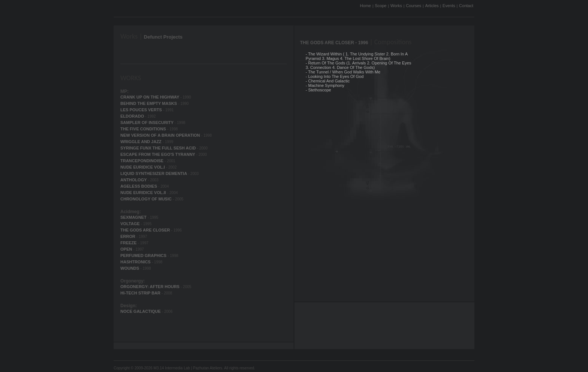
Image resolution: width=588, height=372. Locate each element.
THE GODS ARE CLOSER (146, 230)
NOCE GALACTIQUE (141, 311)
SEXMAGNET (134, 217)
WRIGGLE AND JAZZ (142, 142)
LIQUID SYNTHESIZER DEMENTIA (154, 173)
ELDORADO (133, 116)
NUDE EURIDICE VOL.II (144, 193)
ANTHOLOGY (134, 180)
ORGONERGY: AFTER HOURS (151, 287)
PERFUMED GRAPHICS (144, 255)
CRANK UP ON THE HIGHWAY (150, 97)
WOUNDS (130, 268)
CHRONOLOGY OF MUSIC (147, 199)
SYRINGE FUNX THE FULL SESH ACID (159, 148)
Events (449, 6)
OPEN (127, 249)
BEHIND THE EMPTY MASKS (149, 103)
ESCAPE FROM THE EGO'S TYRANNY (158, 154)
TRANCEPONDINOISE (142, 161)
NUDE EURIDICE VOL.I (143, 167)
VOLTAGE (131, 224)
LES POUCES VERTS (142, 110)
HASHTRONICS (136, 262)
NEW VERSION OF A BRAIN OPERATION (161, 135)
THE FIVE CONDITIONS (144, 129)
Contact (466, 6)
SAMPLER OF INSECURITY (148, 123)
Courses (413, 6)
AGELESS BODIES (139, 186)
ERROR (128, 236)
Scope (381, 6)
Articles (432, 6)
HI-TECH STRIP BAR (141, 293)
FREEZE (129, 243)
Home (365, 6)
